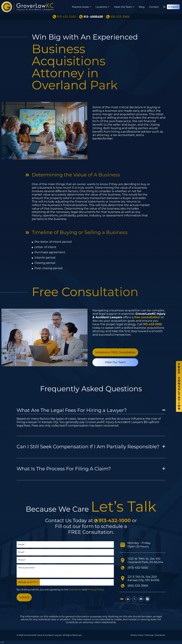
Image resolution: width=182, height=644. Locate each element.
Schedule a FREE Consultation (115, 352)
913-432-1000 (67, 17)
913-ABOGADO (93, 17)
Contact (154, 7)
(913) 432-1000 (138, 568)
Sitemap (149, 635)
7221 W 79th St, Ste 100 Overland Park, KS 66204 (145, 560)
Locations (101, 7)
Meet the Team (123, 7)
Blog (142, 7)
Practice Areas (80, 7)
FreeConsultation (179, 386)
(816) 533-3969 (138, 586)
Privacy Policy (96, 590)
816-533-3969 (120, 17)
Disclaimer (75, 590)
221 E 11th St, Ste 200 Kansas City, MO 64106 (143, 578)
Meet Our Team (115, 362)
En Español (173, 7)
